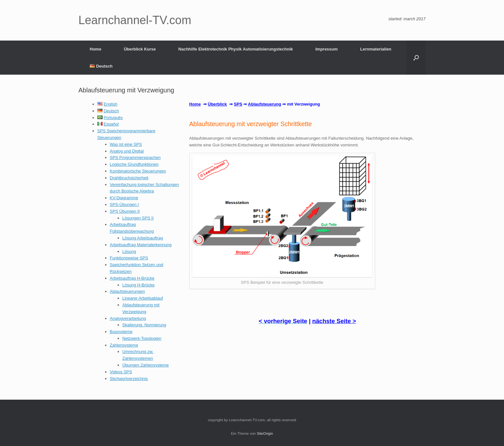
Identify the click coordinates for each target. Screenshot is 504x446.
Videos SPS (121, 372)
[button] (416, 58)
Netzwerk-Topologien (142, 338)
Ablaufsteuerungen (127, 291)
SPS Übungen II (125, 211)
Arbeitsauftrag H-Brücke (132, 278)
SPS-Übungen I (124, 204)
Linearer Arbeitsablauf (143, 298)
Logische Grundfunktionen (134, 164)
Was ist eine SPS (126, 144)
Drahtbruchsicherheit (129, 178)
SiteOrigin (265, 433)
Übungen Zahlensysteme (146, 365)
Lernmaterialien (376, 49)
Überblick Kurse (140, 49)
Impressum (326, 49)
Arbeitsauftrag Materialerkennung (141, 245)
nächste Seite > (334, 321)
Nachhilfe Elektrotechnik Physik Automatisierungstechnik (236, 49)
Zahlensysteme (124, 345)
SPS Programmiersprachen (135, 158)
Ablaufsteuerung (264, 104)
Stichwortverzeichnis (129, 379)
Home (95, 49)
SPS (238, 104)
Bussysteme (121, 332)
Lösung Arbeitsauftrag (143, 238)
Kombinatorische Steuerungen (138, 171)
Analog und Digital (127, 151)
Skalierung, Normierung (144, 325)
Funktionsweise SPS (129, 258)
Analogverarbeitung (128, 318)
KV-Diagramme (124, 198)
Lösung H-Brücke (139, 285)
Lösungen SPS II (138, 218)
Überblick (217, 104)
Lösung (129, 251)
